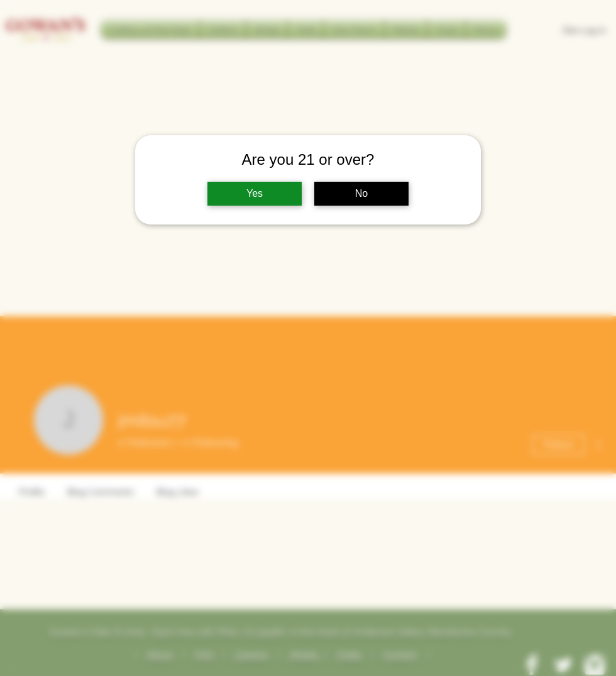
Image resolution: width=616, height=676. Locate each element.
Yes (255, 193)
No (361, 193)
